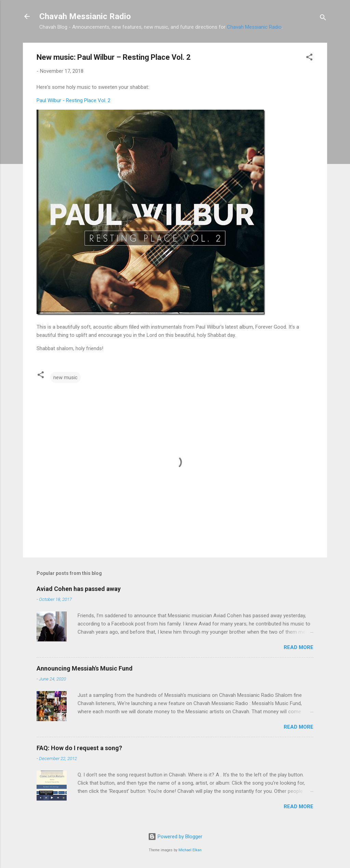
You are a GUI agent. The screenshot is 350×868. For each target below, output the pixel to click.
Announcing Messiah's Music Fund (85, 668)
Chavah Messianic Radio (85, 16)
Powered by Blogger (175, 837)
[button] (309, 58)
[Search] (323, 19)
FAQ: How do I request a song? (79, 748)
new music (65, 377)
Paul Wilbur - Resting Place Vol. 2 (73, 100)
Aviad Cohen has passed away (79, 589)
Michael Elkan (190, 850)
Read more (299, 647)
